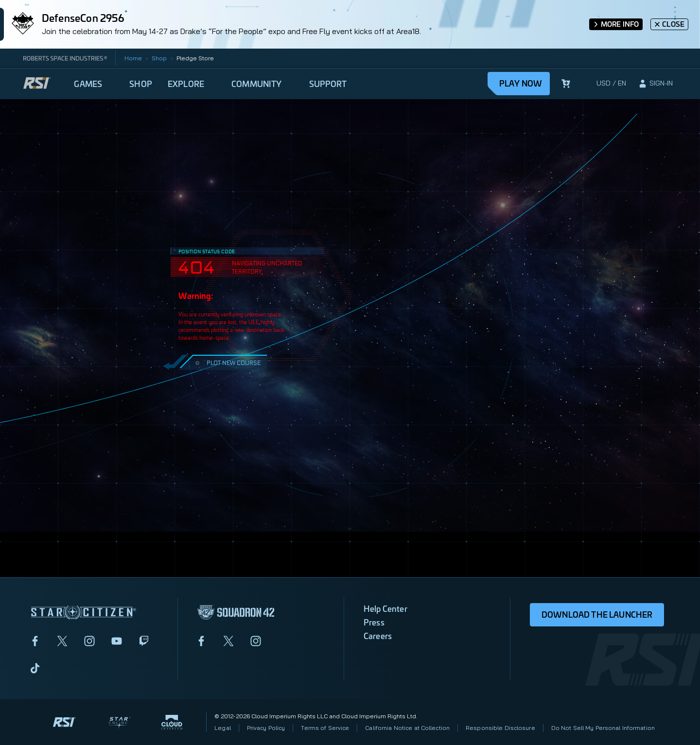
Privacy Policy (266, 728)
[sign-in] (655, 84)
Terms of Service (325, 728)
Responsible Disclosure (500, 728)
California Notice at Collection (407, 728)
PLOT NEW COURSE (227, 362)
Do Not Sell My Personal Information (603, 728)
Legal (223, 728)
